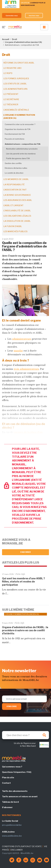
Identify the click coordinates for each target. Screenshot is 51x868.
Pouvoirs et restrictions (15, 139)
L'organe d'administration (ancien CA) (23, 42)
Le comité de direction (14, 173)
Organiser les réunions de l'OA (18, 129)
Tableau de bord (10, 802)
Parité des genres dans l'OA (18, 158)
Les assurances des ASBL (18, 200)
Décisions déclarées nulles (16, 168)
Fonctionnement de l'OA (15, 134)
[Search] (26, 735)
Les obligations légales (17, 216)
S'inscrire (12, 706)
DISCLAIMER (17, 850)
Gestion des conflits (13, 163)
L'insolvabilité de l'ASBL (17, 211)
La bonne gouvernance (17, 195)
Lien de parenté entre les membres (21, 154)
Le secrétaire (11, 99)
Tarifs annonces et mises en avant (20, 797)
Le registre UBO (12, 68)
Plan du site (8, 778)
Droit (15, 39)
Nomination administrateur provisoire (22, 149)
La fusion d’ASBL (13, 226)
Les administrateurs (15, 89)
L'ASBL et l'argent (13, 205)
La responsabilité (14, 185)
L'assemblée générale (16, 110)
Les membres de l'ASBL (16, 179)
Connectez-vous (12, 16)
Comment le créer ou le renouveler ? (20, 124)
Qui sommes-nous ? (12, 767)
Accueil (6, 39)
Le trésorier (11, 105)
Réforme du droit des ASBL (19, 63)
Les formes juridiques (16, 79)
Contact (6, 783)
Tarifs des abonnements (15, 791)
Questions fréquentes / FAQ (17, 772)
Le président (11, 94)
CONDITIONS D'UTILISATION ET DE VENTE (22, 846)
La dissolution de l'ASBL (17, 221)
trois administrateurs (26, 369)
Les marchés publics (15, 231)
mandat (18, 351)
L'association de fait (15, 190)
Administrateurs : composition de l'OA (23, 144)
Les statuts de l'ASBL (15, 84)
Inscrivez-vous (34, 16)
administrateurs (22, 339)
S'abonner (26, 552)
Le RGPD (8, 73)
